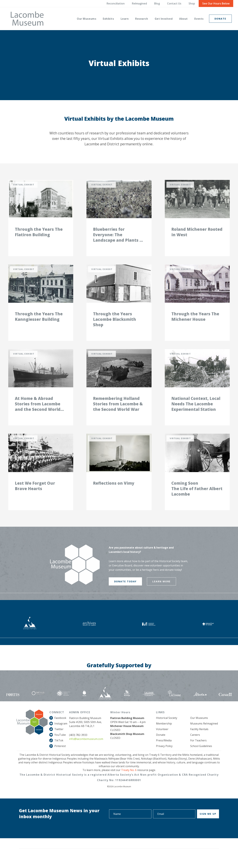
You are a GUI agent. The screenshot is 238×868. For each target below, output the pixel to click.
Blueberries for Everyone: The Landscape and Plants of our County (118, 237)
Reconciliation (116, 3)
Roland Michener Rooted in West (197, 234)
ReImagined (139, 3)
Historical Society (167, 727)
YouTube (60, 744)
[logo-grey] (27, 19)
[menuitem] (87, 19)
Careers (195, 744)
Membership (164, 732)
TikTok (59, 749)
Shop (192, 3)
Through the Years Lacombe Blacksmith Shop (115, 324)
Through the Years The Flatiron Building (39, 234)
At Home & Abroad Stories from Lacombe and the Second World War (38, 411)
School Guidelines (201, 755)
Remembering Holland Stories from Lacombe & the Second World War (118, 411)
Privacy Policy (164, 755)
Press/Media (164, 749)
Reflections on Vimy (114, 492)
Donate (161, 744)
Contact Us (174, 3)
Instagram (61, 732)
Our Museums (199, 727)
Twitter (59, 738)
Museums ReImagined (204, 732)
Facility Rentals (199, 738)
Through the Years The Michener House (195, 321)
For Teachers (198, 749)
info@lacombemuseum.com (86, 748)
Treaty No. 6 (129, 779)
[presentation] (194, 837)
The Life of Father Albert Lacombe (197, 500)
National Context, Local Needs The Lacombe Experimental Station (196, 411)
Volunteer (162, 738)
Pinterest (60, 755)
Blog (157, 3)
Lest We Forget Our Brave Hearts (35, 495)
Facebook (60, 727)
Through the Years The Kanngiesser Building (39, 321)
